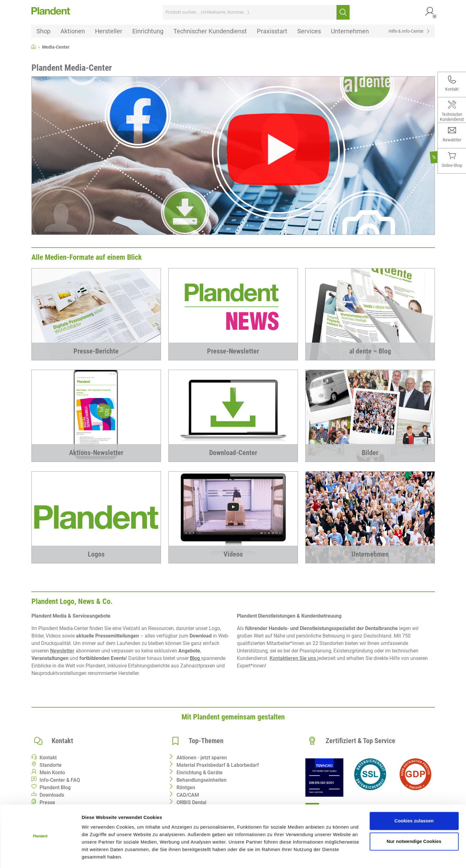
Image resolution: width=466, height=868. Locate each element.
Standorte (51, 765)
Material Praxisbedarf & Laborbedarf (218, 765)
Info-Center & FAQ (60, 780)
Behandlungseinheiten (202, 780)
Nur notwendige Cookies (414, 823)
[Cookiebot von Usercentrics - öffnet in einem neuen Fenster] (40, 856)
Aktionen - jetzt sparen (202, 758)
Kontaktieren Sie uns (293, 658)
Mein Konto (52, 773)
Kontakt (48, 758)
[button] (430, 12)
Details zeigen (97, 856)
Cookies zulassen (414, 802)
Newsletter (62, 651)
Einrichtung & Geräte (200, 773)
